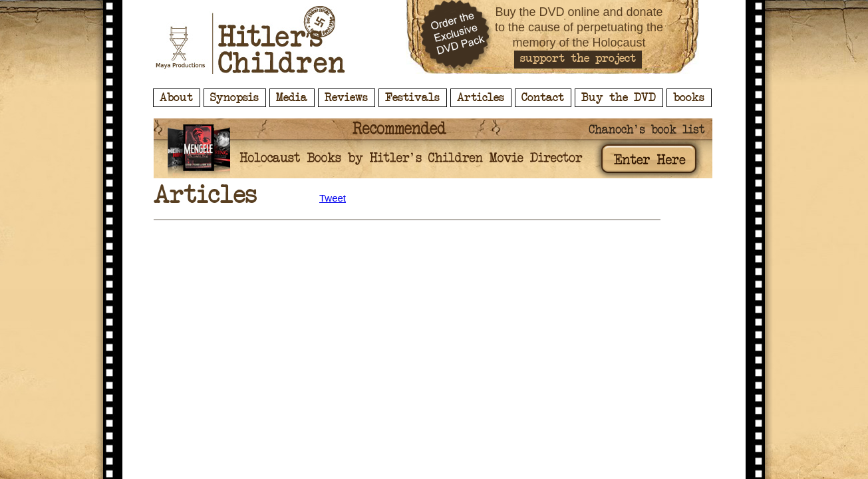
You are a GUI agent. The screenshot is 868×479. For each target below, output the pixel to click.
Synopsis (234, 98)
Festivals (412, 98)
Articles (481, 98)
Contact (543, 98)
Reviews (346, 98)
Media (292, 98)
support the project (578, 59)
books (689, 98)
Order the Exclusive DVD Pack (457, 37)
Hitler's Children (250, 40)
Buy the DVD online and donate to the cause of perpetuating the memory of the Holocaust (579, 27)
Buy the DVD (619, 98)
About (176, 98)
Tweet (333, 198)
